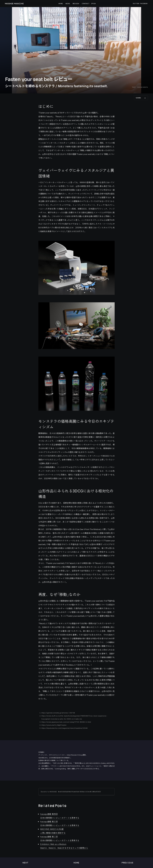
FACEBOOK (144, 4)
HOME (61, 4)
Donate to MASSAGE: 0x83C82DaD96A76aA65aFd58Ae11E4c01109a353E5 (71, 792)
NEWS (68, 4)
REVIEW (76, 4)
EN (94, 4)
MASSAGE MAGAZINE (14, 4)
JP (92, 4)
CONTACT (86, 4)
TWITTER (136, 4)
